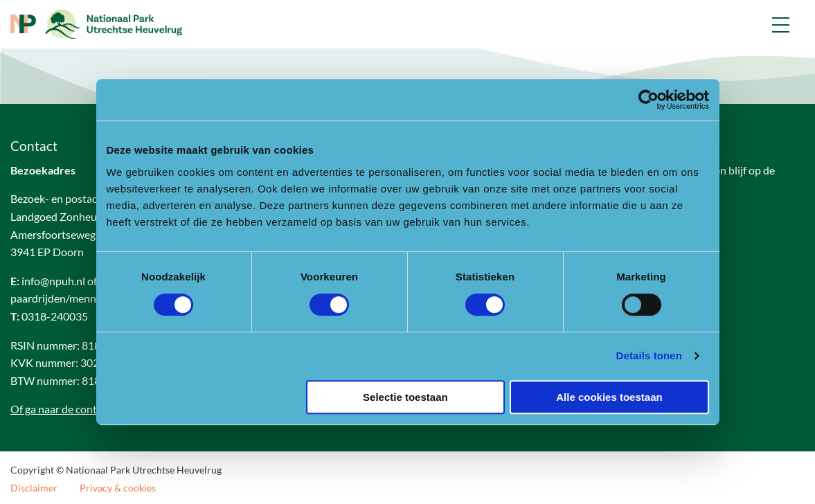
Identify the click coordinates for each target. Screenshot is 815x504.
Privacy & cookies (118, 488)
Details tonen (649, 355)
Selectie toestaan (405, 397)
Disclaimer (34, 488)
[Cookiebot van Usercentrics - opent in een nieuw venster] (648, 100)
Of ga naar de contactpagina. (78, 409)
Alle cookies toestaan (609, 397)
